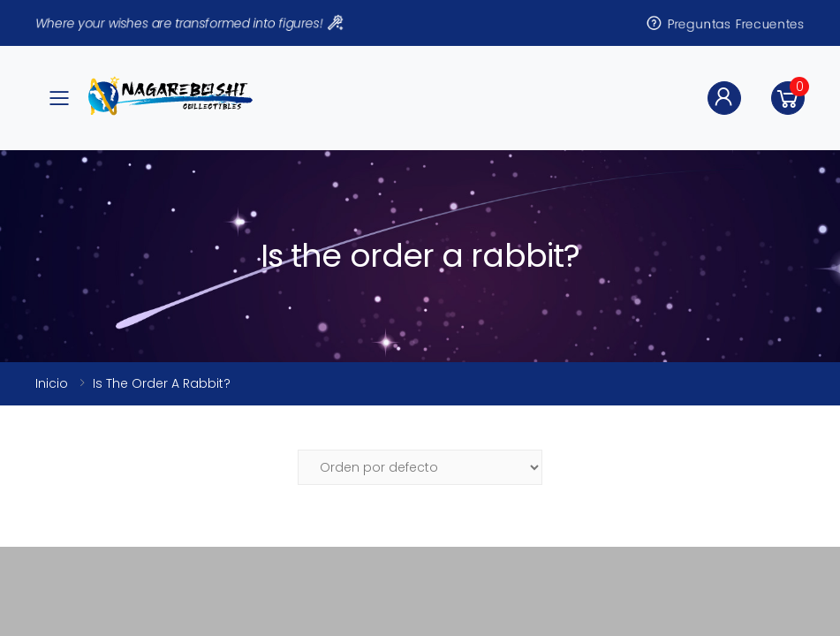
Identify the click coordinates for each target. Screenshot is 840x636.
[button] (788, 98)
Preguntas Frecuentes (725, 23)
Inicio (52, 383)
